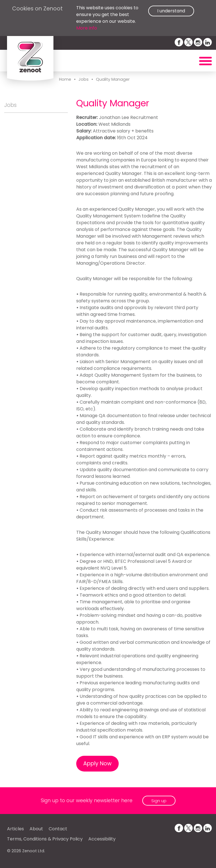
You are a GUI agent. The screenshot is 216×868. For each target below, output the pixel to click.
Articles (15, 829)
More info (87, 28)
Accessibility (102, 839)
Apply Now (97, 764)
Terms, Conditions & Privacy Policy (45, 839)
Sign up (159, 801)
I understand (171, 11)
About (36, 829)
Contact (58, 829)
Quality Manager (113, 79)
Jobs (84, 79)
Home (65, 79)
